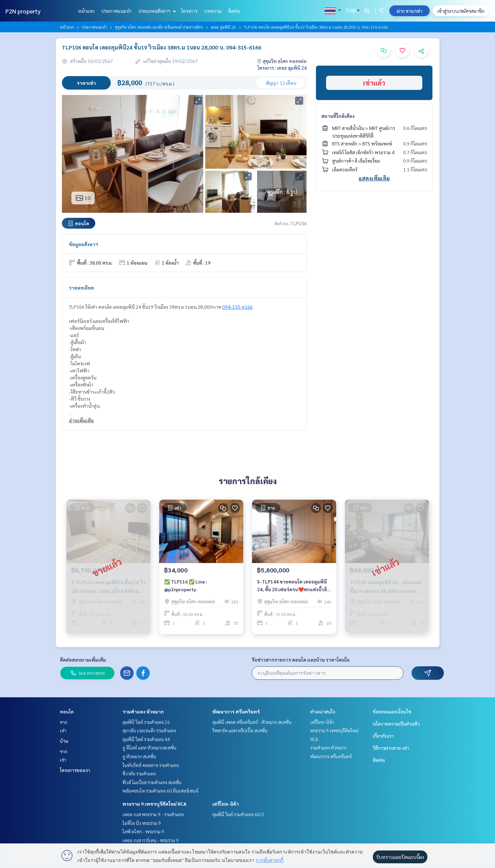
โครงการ (189, 11)
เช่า (63, 730)
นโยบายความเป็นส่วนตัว (396, 724)
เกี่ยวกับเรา (383, 736)
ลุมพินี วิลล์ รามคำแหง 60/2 (238, 814)
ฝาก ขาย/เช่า (410, 11)
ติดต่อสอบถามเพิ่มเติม (83, 660)
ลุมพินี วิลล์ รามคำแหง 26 (146, 722)
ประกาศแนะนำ (116, 11)
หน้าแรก (86, 11)
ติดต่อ (234, 11)
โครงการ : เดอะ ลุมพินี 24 (282, 68)
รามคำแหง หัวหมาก (143, 711)
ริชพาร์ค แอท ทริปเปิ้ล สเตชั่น (240, 730)
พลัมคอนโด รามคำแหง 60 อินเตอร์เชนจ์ (160, 791)
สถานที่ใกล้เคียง (338, 116)
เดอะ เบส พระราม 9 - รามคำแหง (153, 814)
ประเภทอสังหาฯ (156, 11)
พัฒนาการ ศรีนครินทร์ (236, 711)
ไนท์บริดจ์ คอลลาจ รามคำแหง (151, 765)
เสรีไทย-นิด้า (226, 804)
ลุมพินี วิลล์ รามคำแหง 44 (146, 739)
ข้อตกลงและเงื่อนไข (392, 711)
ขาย (64, 722)
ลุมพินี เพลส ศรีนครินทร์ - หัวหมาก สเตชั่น (252, 722)
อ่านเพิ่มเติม (81, 420)
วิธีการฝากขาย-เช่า (391, 748)
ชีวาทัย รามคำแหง (139, 773)
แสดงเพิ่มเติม (374, 178)
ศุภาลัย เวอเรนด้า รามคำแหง (149, 730)
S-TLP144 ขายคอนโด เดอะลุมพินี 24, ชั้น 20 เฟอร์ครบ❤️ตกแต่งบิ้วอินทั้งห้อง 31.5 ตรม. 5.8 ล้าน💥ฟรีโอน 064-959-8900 (292, 587)
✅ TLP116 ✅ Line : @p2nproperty (186, 587)
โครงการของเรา (75, 770)
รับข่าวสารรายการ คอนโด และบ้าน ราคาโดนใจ (301, 660)
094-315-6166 (238, 307)
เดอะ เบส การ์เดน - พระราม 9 (151, 840)
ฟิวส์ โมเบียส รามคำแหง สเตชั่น (152, 782)
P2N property (23, 11)
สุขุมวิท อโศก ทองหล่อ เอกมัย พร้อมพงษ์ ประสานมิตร (159, 27)
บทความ (213, 11)
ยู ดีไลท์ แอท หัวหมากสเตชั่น (149, 747)
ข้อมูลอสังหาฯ (84, 244)
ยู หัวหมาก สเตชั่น (139, 756)
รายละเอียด (81, 288)
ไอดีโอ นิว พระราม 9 (142, 823)
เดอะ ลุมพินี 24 (223, 27)
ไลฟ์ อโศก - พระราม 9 (143, 831)
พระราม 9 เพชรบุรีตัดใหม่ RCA (154, 804)
